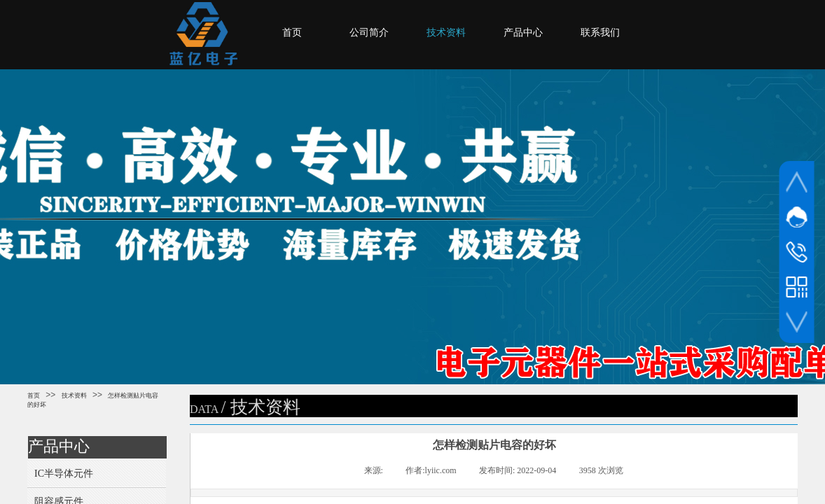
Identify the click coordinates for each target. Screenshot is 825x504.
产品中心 (523, 33)
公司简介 (369, 33)
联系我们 (600, 33)
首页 (292, 33)
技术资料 (446, 33)
